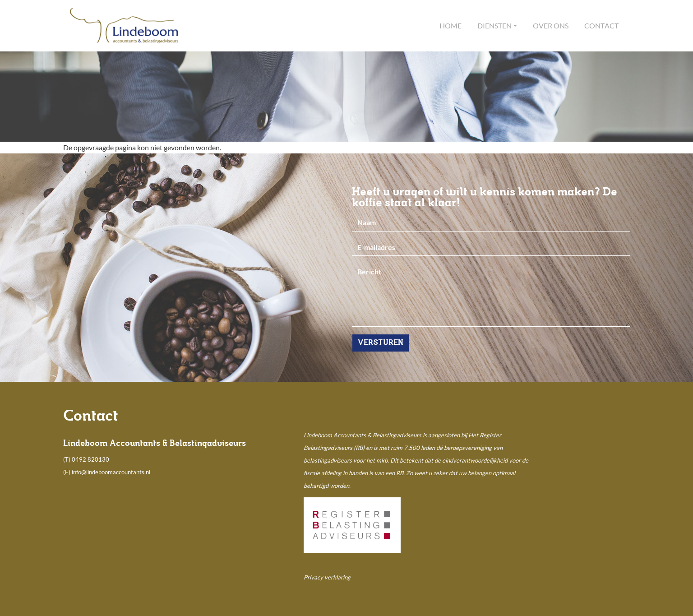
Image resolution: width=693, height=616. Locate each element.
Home (450, 25)
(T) (67, 459)
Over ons (551, 25)
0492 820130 (90, 459)
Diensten (494, 25)
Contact (601, 25)
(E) (67, 472)
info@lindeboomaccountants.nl (111, 472)
